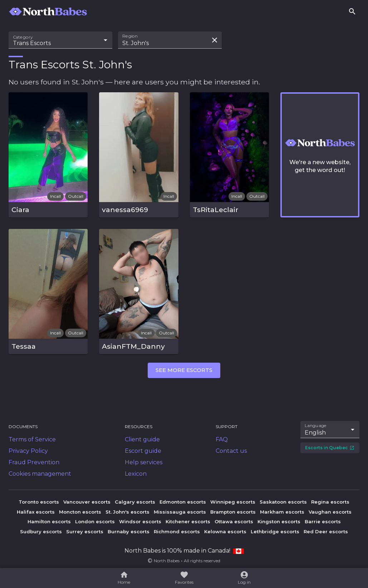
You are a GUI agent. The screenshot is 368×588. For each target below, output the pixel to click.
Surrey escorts (85, 531)
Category (23, 37)
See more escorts (184, 370)
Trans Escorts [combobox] (32, 43)
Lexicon (136, 474)
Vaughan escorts (330, 512)
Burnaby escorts (129, 531)
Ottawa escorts (234, 521)
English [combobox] (315, 433)
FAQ (222, 439)
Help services (144, 462)
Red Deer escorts (326, 531)
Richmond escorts (177, 531)
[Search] (352, 11)
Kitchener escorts (188, 521)
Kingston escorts (279, 521)
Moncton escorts (80, 512)
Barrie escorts (323, 521)
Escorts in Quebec (330, 448)
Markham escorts (282, 512)
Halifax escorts (36, 512)
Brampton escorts (233, 512)
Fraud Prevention (34, 462)
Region (130, 36)
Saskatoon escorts (283, 502)
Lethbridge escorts (275, 531)
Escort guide (143, 451)
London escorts (95, 521)
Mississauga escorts (180, 512)
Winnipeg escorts (233, 502)
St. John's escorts (127, 512)
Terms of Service (32, 439)
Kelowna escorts (225, 531)
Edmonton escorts (183, 502)
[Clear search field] (215, 40)
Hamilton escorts (49, 521)
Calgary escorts (135, 502)
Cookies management (40, 474)
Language (316, 425)
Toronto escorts (39, 502)
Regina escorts (330, 502)
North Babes (167, 561)
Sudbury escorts (41, 531)
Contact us (231, 451)
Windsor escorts (140, 521)
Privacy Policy (28, 451)
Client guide (142, 439)
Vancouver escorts (87, 502)
